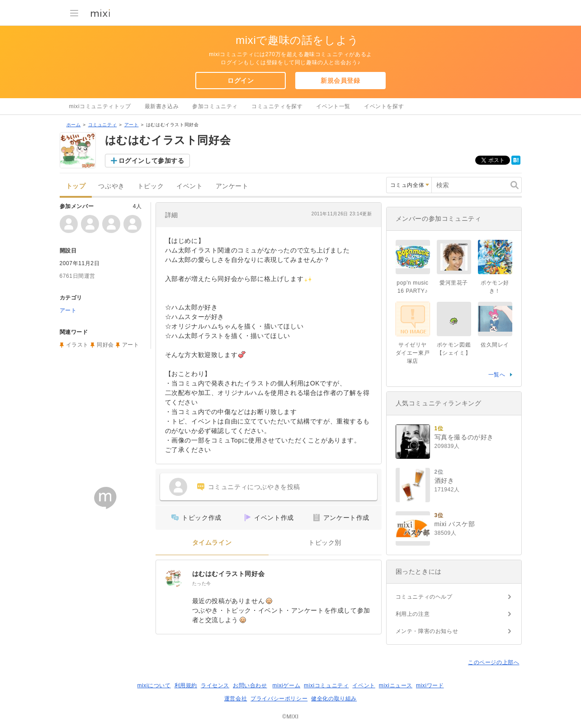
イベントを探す (384, 106)
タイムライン (212, 543)
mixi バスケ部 (455, 524)
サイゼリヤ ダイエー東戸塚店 (413, 353)
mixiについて (154, 685)
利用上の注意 (413, 614)
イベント (189, 186)
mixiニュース (396, 685)
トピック (151, 186)
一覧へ (497, 375)
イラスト (77, 345)
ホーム (74, 125)
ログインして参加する (151, 161)
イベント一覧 (333, 106)
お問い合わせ (250, 685)
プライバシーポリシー (279, 699)
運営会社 (236, 699)
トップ (76, 186)
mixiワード (430, 685)
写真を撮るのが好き (464, 437)
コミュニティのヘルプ (424, 597)
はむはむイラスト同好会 (229, 574)
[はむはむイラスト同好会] (174, 578)
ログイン (241, 81)
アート (132, 125)
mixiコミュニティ (326, 685)
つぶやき (111, 186)
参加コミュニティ (215, 106)
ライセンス (215, 685)
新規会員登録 (340, 81)
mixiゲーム (287, 685)
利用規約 (186, 685)
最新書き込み (162, 106)
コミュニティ (103, 125)
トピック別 (325, 543)
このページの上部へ (494, 662)
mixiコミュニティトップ (100, 106)
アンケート (232, 186)
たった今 (202, 583)
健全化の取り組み (334, 699)
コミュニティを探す (277, 106)
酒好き (444, 481)
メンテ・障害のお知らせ (427, 631)
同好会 (105, 345)
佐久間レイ (495, 345)
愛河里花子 (454, 283)
